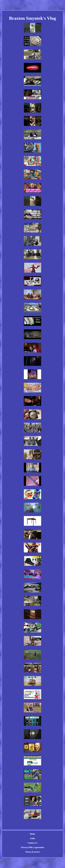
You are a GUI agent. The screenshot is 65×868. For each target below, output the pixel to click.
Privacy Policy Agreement (32, 847)
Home (33, 834)
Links (32, 838)
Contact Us (32, 843)
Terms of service (32, 852)
